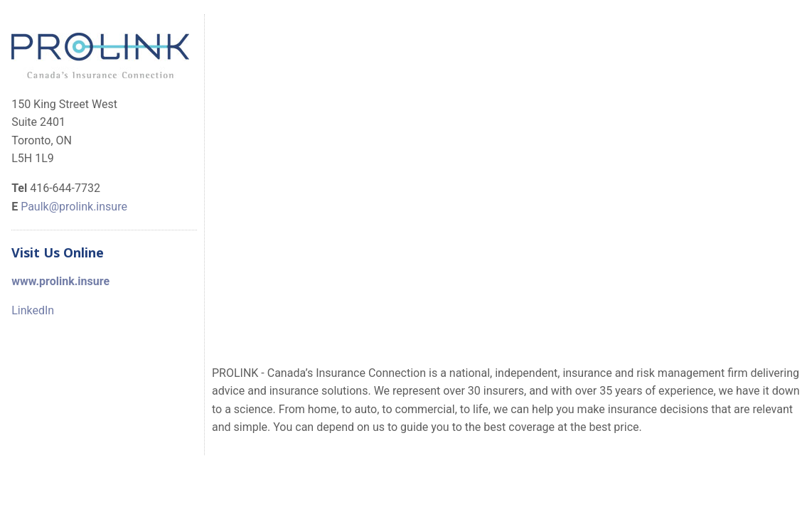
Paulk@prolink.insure (74, 207)
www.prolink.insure (60, 281)
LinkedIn (33, 310)
